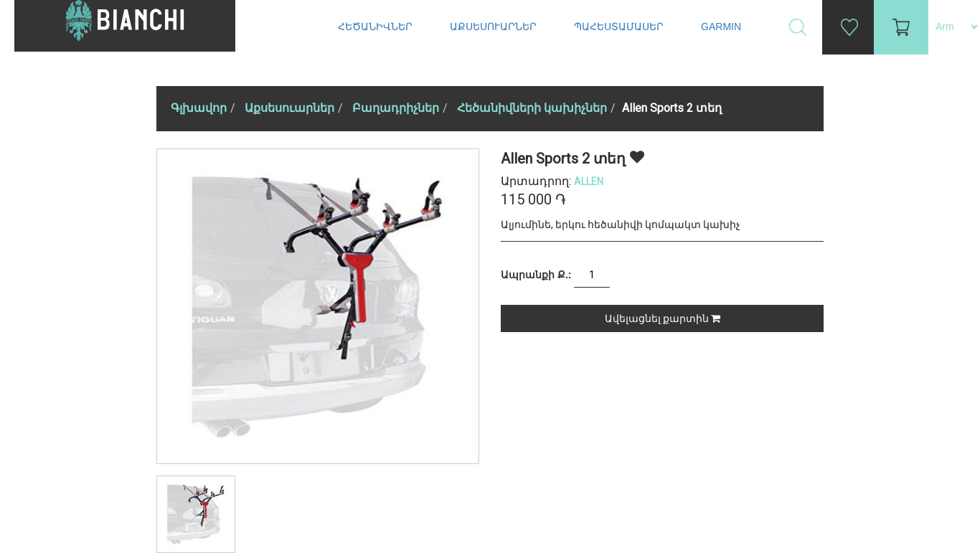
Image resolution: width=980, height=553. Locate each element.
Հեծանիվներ (377, 27)
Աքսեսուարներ (495, 27)
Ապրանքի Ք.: (536, 275)
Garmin (721, 27)
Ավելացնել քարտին (663, 318)
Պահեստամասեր (620, 27)
